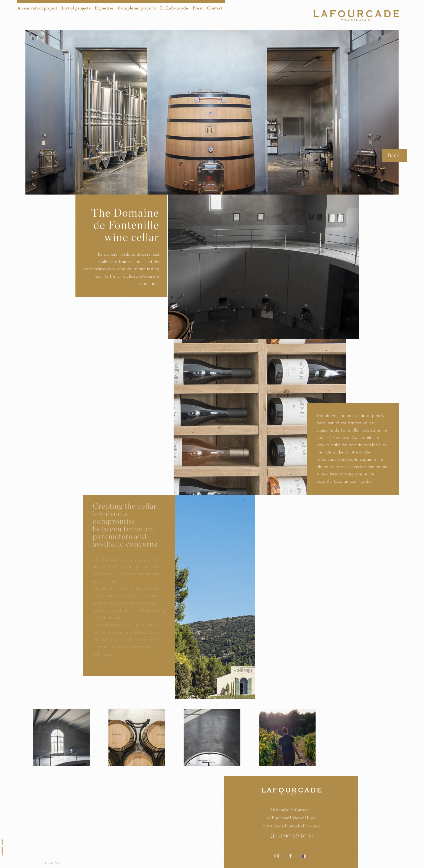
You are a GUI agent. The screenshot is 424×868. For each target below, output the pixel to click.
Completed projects (137, 8)
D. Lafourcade (174, 8)
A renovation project (37, 8)
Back (393, 156)
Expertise (104, 8)
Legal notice (55, 863)
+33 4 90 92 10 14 (291, 836)
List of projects (76, 8)
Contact (215, 8)
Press (198, 8)
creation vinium (2, 848)
